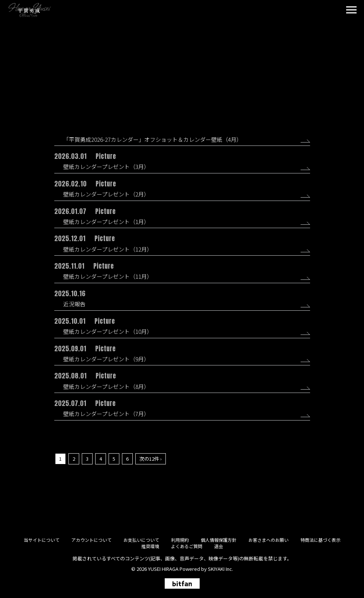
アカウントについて (91, 540)
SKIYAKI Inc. (220, 569)
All (168, 83)
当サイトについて (42, 540)
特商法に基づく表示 (320, 540)
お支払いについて (141, 540)
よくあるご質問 (187, 546)
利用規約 (180, 540)
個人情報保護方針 (219, 540)
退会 (219, 546)
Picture (187, 83)
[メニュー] (351, 11)
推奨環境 (150, 546)
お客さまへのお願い (268, 540)
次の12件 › (151, 459)
